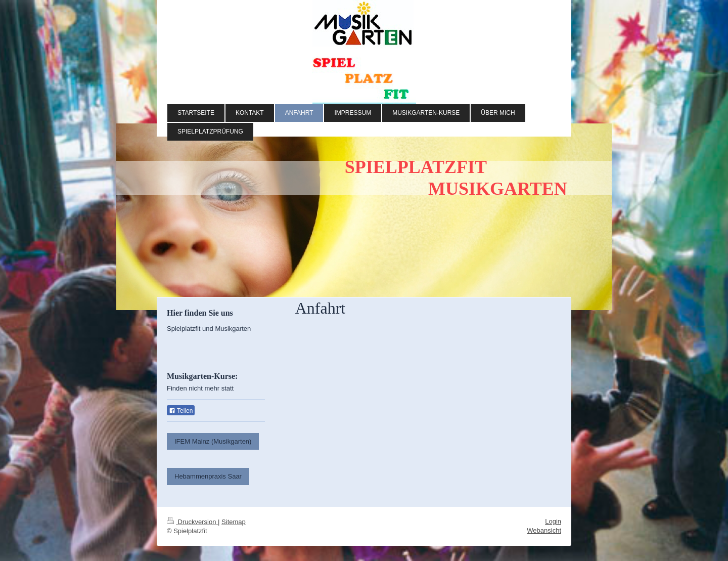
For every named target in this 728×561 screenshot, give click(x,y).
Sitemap (234, 522)
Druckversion (192, 522)
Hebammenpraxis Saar (208, 476)
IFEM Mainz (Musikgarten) (213, 441)
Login (553, 521)
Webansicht (544, 530)
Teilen (181, 411)
